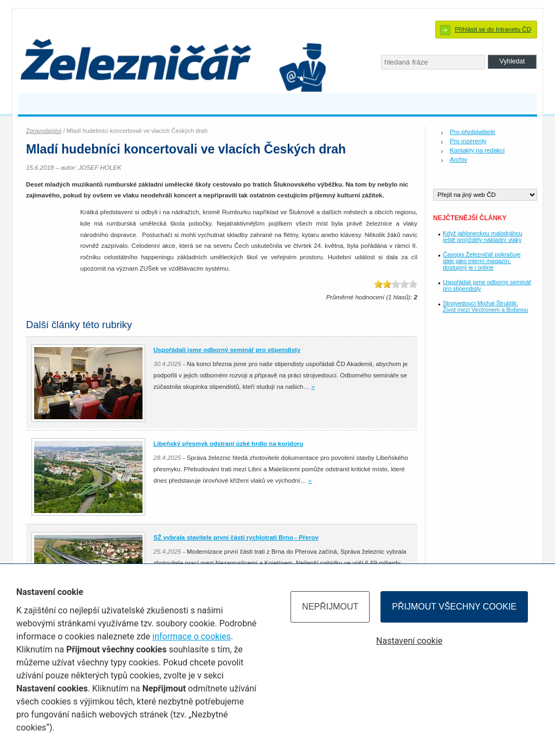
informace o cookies (192, 636)
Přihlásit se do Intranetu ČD (493, 29)
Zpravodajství (44, 131)
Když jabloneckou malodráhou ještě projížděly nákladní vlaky (483, 236)
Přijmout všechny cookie (454, 607)
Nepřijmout (330, 607)
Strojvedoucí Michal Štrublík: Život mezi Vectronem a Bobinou (485, 306)
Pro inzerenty (468, 141)
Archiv (459, 159)
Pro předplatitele (473, 132)
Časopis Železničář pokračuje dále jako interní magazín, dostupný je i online (482, 261)
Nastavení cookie (409, 641)
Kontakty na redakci (477, 150)
